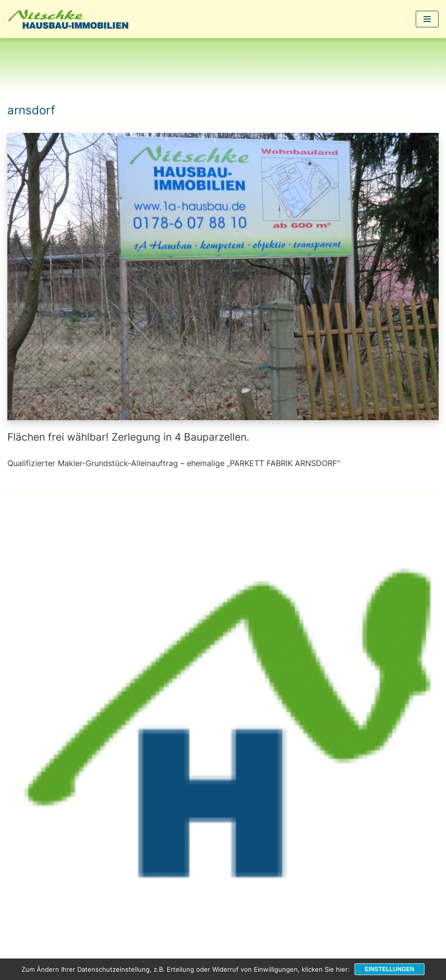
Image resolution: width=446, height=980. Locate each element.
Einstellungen (390, 969)
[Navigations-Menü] (427, 19)
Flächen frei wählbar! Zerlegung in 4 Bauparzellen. (128, 437)
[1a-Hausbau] (71, 19)
